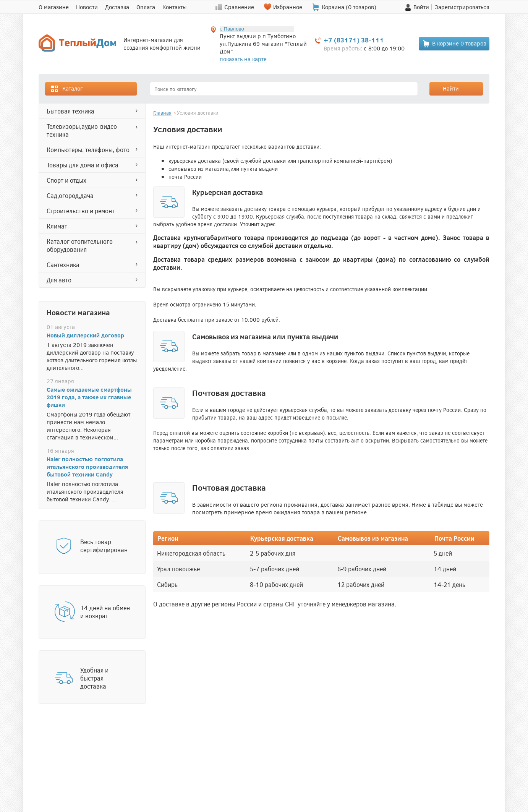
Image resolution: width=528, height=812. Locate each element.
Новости (87, 7)
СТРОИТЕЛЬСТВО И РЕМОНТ (81, 211)
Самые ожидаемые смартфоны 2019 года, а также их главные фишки (89, 397)
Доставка (117, 7)
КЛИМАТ (57, 226)
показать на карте (243, 59)
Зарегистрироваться (462, 7)
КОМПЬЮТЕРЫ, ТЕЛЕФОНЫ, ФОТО (88, 150)
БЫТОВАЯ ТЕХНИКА (70, 111)
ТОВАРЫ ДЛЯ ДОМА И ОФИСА (83, 165)
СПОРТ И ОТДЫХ (66, 180)
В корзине (454, 44)
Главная (162, 113)
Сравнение (239, 7)
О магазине (54, 7)
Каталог (66, 89)
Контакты (174, 7)
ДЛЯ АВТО (59, 280)
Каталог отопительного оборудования (80, 245)
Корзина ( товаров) (349, 7)
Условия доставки (198, 113)
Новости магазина (78, 312)
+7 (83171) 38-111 (354, 40)
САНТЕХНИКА (63, 265)
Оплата (146, 7)
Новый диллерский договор (85, 335)
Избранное (288, 7)
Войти (421, 7)
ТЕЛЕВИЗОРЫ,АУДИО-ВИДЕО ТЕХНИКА (82, 130)
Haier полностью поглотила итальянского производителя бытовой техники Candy (87, 467)
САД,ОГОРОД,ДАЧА (70, 195)
